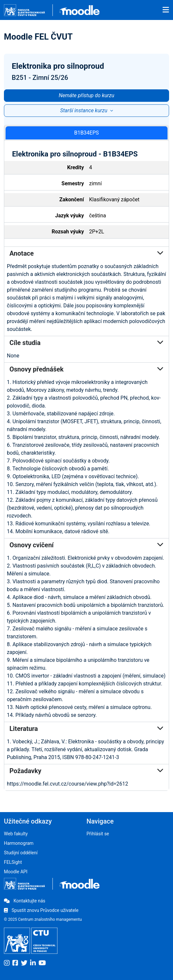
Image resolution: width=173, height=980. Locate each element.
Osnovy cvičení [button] (86, 545)
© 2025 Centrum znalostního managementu (43, 919)
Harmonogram (19, 843)
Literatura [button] (86, 729)
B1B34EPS (86, 133)
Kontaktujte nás (25, 901)
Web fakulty (16, 834)
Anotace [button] (86, 253)
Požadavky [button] (86, 771)
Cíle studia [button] (86, 343)
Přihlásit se (98, 834)
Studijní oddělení (21, 853)
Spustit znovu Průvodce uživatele (41, 910)
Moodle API (16, 872)
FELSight (13, 862)
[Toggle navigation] (166, 10)
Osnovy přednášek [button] (86, 369)
